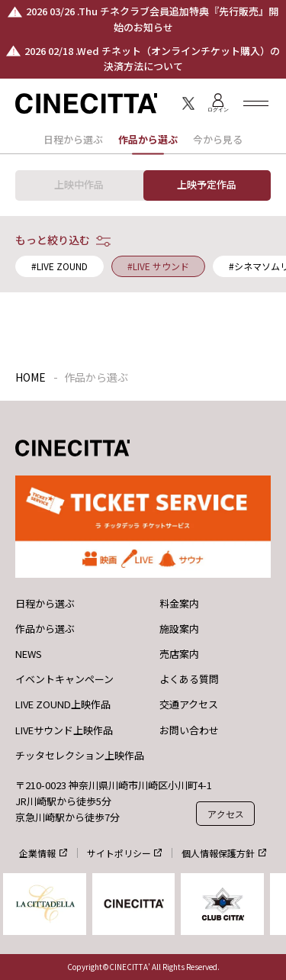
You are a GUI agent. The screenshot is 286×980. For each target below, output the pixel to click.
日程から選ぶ (73, 139)
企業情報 (37, 853)
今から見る (218, 139)
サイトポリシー (119, 853)
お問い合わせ (189, 730)
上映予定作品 (207, 184)
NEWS (29, 654)
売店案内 (179, 654)
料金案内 (179, 604)
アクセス (226, 814)
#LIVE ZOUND (59, 266)
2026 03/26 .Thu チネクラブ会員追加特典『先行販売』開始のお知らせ (152, 19)
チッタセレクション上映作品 (80, 756)
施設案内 (179, 629)
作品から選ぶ (45, 629)
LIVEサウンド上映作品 (64, 730)
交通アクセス (189, 704)
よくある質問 (189, 679)
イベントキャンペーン (64, 679)
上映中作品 (79, 184)
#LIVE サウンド (158, 266)
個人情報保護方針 (218, 853)
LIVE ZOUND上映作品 (63, 704)
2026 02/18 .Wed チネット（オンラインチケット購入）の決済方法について (152, 59)
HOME (31, 377)
